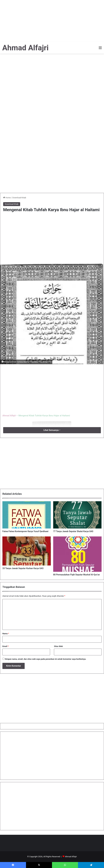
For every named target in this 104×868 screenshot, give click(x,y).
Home (7, 198)
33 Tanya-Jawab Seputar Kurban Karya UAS (23, 568)
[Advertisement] (52, 21)
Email (6, 646)
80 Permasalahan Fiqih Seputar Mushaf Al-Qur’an (76, 575)
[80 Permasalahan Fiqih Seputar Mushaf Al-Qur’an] (77, 554)
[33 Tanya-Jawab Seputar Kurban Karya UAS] (27, 551)
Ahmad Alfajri (71, 857)
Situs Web (58, 646)
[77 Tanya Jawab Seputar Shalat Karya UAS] (77, 515)
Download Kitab (19, 198)
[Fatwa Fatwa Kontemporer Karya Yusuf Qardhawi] (27, 515)
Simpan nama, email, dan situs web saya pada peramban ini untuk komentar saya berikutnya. (45, 659)
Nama (6, 634)
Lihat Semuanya (52, 430)
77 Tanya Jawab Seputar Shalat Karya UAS (73, 531)
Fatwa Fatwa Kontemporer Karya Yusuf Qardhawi (25, 531)
